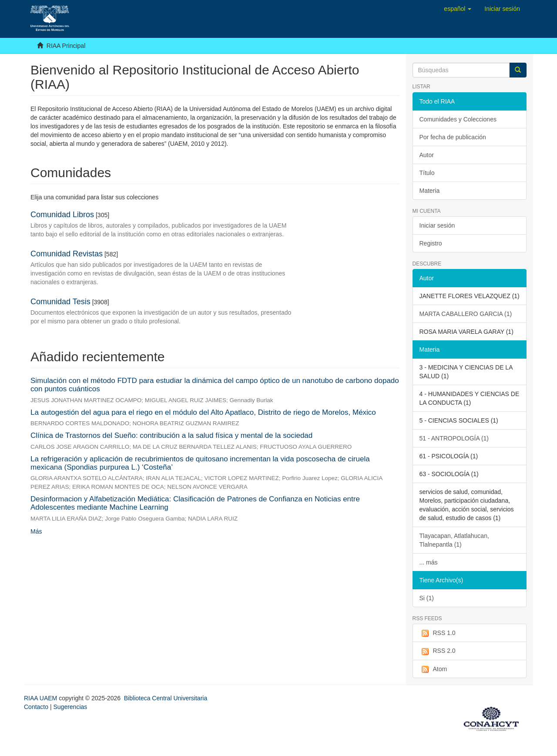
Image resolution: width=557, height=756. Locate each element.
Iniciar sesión (437, 225)
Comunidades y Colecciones (458, 119)
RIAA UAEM (41, 698)
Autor (427, 155)
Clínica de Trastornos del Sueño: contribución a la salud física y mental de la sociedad (171, 435)
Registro (431, 243)
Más (36, 531)
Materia (430, 191)
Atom (433, 669)
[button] (458, 9)
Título (427, 173)
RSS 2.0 (438, 651)
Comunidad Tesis (60, 302)
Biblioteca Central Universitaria (166, 698)
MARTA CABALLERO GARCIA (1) (466, 314)
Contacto (36, 707)
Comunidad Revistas (67, 254)
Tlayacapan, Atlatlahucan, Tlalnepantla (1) (454, 540)
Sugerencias (70, 707)
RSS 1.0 (438, 633)
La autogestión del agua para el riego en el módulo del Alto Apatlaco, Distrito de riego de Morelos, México (203, 412)
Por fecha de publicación (453, 137)
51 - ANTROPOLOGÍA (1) (454, 438)
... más (429, 562)
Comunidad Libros (62, 215)
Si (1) (427, 598)
